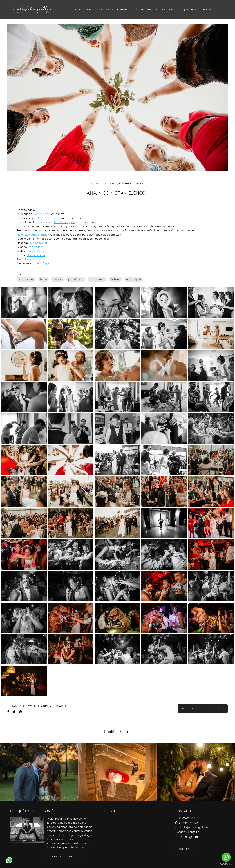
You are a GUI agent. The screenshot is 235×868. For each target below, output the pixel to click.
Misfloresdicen (36, 255)
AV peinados (35, 247)
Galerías (123, 10)
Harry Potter (41, 214)
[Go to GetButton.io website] (226, 864)
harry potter (26, 279)
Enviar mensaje (189, 823)
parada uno (76, 279)
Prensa (207, 10)
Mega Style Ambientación (33, 235)
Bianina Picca (35, 251)
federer (115, 279)
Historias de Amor (100, 10)
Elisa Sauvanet (38, 243)
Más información (65, 856)
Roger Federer (46, 218)
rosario (58, 279)
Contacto (188, 849)
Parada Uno (32, 259)
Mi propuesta (189, 10)
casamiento (97, 279)
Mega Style (42, 263)
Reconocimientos (146, 10)
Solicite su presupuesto (203, 708)
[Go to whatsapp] (226, 857)
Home (78, 10)
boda (43, 279)
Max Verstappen (65, 222)
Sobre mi (168, 10)
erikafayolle (134, 279)
